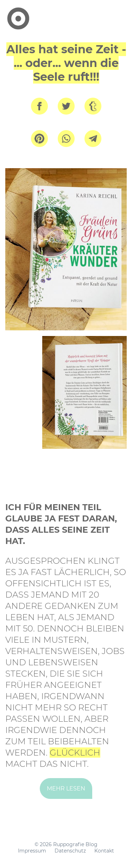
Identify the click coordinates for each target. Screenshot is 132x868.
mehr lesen (66, 788)
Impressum (32, 851)
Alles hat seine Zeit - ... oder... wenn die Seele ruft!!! (66, 63)
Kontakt (104, 851)
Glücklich (75, 753)
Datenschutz (70, 851)
